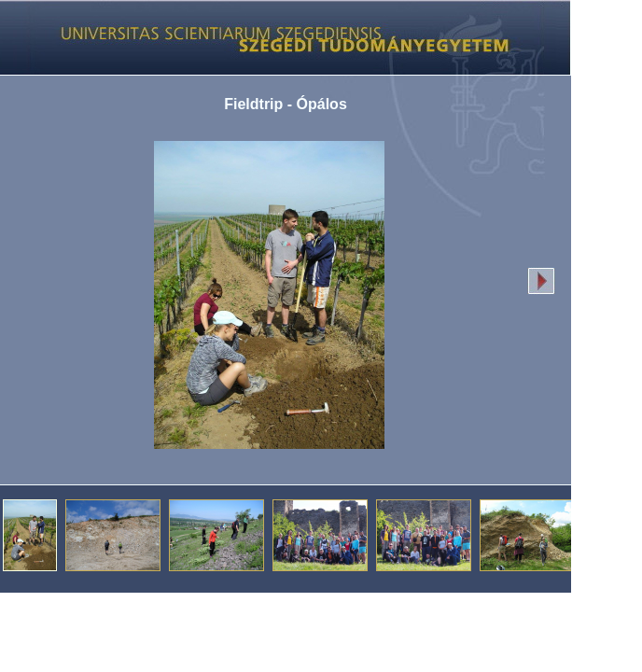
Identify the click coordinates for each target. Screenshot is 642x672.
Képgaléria (279, 37)
